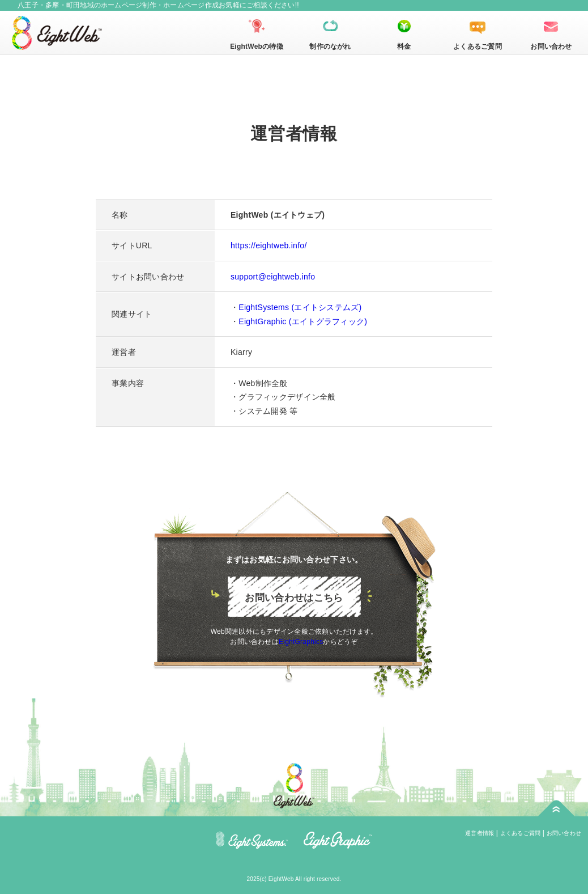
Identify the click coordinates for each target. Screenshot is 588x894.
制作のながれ (330, 46)
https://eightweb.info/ (269, 245)
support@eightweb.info (273, 277)
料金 (404, 46)
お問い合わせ (551, 46)
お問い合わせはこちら (294, 598)
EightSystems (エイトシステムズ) (300, 307)
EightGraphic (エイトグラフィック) (303, 321)
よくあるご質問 (478, 46)
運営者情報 (480, 833)
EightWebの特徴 (257, 46)
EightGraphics (301, 642)
